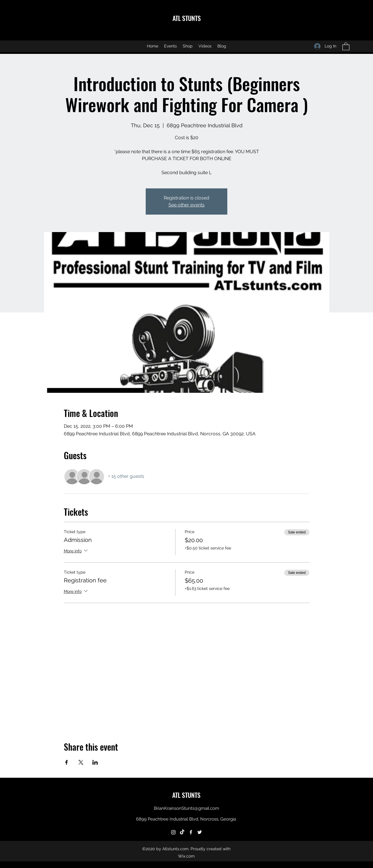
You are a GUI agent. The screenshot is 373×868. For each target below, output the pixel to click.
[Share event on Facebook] (67, 762)
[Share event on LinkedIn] (95, 762)
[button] (346, 46)
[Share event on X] (81, 762)
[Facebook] (191, 832)
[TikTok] (182, 832)
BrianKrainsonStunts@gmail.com (186, 808)
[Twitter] (200, 832)
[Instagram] (173, 832)
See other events (186, 205)
